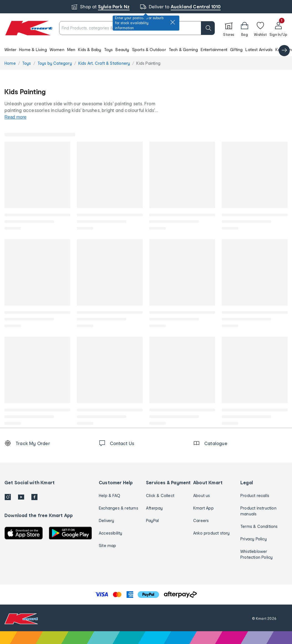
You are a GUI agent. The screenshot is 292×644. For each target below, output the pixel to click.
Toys (109, 50)
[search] (208, 28)
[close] (173, 22)
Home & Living (33, 50)
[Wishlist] (260, 28)
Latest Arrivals (259, 50)
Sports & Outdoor (149, 50)
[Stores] (229, 28)
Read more (15, 117)
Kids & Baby (90, 50)
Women (57, 50)
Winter (10, 50)
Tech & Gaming (183, 50)
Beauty (122, 50)
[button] (245, 28)
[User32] (278, 28)
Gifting (236, 50)
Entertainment (214, 50)
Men (71, 50)
